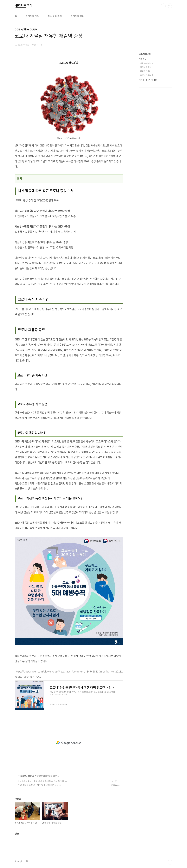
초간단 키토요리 (146, 75)
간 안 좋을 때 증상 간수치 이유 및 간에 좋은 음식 (38, 785)
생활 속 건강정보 (35, 776)
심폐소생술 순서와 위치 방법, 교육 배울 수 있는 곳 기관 (41, 781)
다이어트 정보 (32, 16)
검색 (163, 6)
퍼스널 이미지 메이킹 (148, 79)
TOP (170, 862)
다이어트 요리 (77, 16)
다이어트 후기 (55, 16)
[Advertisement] (69, 743)
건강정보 (22, 776)
